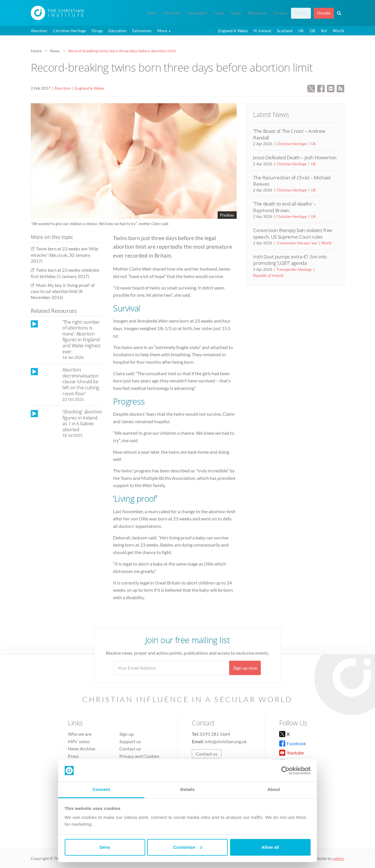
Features (172, 13)
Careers (281, 13)
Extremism (142, 31)
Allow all (270, 847)
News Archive (82, 749)
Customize (188, 847)
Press (73, 756)
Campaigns (197, 13)
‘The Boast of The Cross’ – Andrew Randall (289, 134)
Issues (236, 13)
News (152, 13)
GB (312, 31)
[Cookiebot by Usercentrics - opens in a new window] (285, 771)
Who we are (80, 734)
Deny (105, 847)
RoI (324, 31)
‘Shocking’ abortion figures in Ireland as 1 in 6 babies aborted (82, 421)
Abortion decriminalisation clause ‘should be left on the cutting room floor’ (81, 382)
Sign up (301, 13)
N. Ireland (262, 31)
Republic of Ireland (268, 275)
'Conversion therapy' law (297, 243)
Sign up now (245, 668)
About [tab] (274, 789)
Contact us (130, 749)
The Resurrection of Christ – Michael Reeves (292, 181)
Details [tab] (187, 789)
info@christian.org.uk (226, 741)
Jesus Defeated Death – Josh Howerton (295, 157)
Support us (130, 741)
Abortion (39, 31)
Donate (324, 13)
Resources (257, 13)
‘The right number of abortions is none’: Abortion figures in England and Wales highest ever (82, 337)
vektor (338, 858)
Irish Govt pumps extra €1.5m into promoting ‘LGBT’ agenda (290, 260)
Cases (219, 13)
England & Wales (233, 31)
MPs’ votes (79, 741)
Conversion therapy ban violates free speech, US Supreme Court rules (293, 233)
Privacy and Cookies (139, 756)
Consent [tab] (101, 789)
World (338, 31)
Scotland (285, 31)
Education (117, 31)
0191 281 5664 (215, 734)
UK (301, 31)
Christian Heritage (69, 31)
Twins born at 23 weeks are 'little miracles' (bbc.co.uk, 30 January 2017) (65, 255)
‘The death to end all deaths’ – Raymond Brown (284, 207)
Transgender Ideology (294, 269)
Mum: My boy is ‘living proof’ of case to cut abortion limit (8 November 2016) (63, 291)
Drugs (97, 31)
